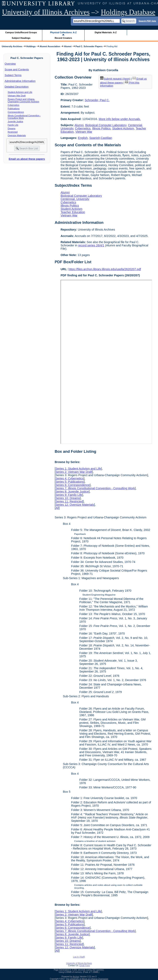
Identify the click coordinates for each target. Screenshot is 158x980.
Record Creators (63, 38)
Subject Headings (21, 38)
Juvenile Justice (15, 121)
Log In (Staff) (79, 957)
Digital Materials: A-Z (106, 32)
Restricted (13, 132)
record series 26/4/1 (91, 245)
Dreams (12, 128)
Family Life (13, 125)
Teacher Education (73, 212)
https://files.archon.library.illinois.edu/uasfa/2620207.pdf (105, 269)
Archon (76, 977)
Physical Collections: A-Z (63, 32)
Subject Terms (13, 75)
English (83, 138)
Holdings (31, 46)
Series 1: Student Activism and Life (78, 469)
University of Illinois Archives (46, 12)
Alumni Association (50, 46)
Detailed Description (17, 87)
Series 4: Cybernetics (69, 478)
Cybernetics (14, 105)
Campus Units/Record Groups (21, 32)
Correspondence (16, 112)
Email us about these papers (27, 159)
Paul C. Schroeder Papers (89, 46)
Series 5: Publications (70, 482)
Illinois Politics (101, 128)
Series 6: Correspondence (73, 485)
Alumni (68, 46)
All (57, 508)
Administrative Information (20, 81)
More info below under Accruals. (120, 119)
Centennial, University (75, 199)
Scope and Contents (17, 69)
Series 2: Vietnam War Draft (74, 472)
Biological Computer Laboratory (106, 125)
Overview (10, 64)
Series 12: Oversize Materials (75, 505)
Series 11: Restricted (69, 501)
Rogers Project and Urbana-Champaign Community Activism (23, 100)
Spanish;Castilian (101, 138)
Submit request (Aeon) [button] (115, 79)
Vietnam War (84, 132)
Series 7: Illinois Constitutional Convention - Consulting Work (95, 488)
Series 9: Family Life (69, 495)
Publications (14, 109)
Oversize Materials (17, 135)
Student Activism (123, 128)
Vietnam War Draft (17, 96)
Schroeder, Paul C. (97, 100)
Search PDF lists (147, 21)
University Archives (12, 46)
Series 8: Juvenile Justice (72, 492)
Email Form (85, 966)
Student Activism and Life (20, 92)
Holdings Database (128, 12)
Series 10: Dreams (68, 498)
